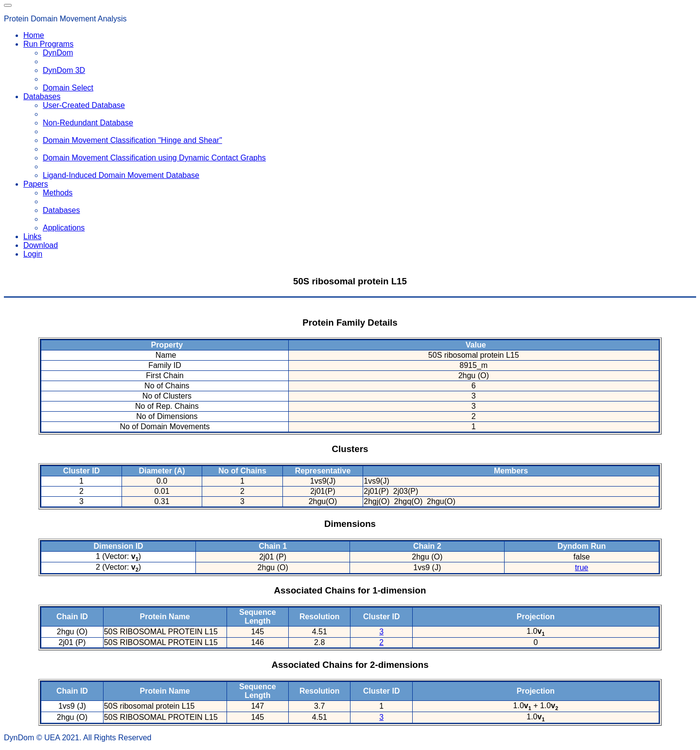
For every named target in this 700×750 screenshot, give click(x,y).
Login (33, 254)
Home (34, 35)
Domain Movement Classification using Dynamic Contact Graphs (154, 158)
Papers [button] (36, 184)
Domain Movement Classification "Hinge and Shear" (132, 140)
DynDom (58, 53)
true (582, 567)
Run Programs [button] (48, 44)
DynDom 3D (64, 70)
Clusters (350, 449)
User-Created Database (84, 105)
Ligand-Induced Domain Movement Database (121, 175)
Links (32, 236)
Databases (61, 210)
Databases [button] (42, 96)
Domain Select (68, 88)
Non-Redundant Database (88, 123)
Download (41, 245)
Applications (64, 228)
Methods (58, 193)
